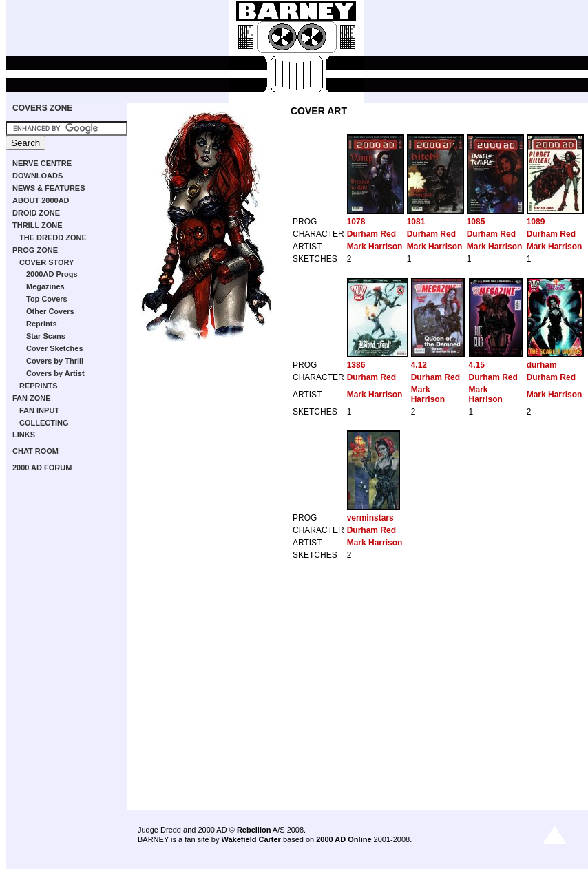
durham (542, 365)
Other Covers (50, 311)
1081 (416, 222)
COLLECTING (44, 423)
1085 (476, 222)
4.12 (419, 365)
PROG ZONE (35, 250)
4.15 (477, 365)
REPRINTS (39, 386)
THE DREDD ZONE (53, 238)
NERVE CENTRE (42, 163)
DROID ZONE (36, 213)
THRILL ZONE (38, 225)
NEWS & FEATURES (49, 188)
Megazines (45, 286)
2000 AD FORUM (42, 468)
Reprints (42, 324)
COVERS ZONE (42, 108)
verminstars (370, 518)
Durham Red (371, 234)
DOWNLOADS (38, 176)
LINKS (24, 434)
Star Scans (46, 336)
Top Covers (47, 299)
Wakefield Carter (251, 839)
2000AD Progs (52, 274)
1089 (536, 222)
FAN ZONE (32, 398)
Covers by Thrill (55, 361)
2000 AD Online (344, 839)
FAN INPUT (39, 410)
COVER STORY (46, 262)
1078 (356, 222)
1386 (356, 365)
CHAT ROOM (35, 451)
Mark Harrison (375, 247)
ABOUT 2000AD (41, 200)
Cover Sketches (55, 348)
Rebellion (254, 830)
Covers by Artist (55, 373)
